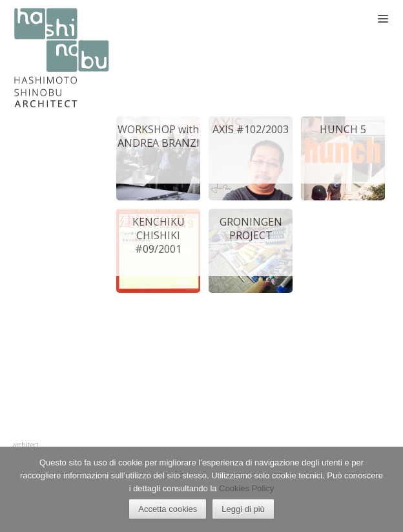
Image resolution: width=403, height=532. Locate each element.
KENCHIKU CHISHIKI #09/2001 (159, 235)
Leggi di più (243, 509)
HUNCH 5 (343, 129)
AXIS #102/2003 (251, 129)
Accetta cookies (168, 509)
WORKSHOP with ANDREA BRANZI (159, 136)
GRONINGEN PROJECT (251, 229)
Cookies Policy (246, 488)
